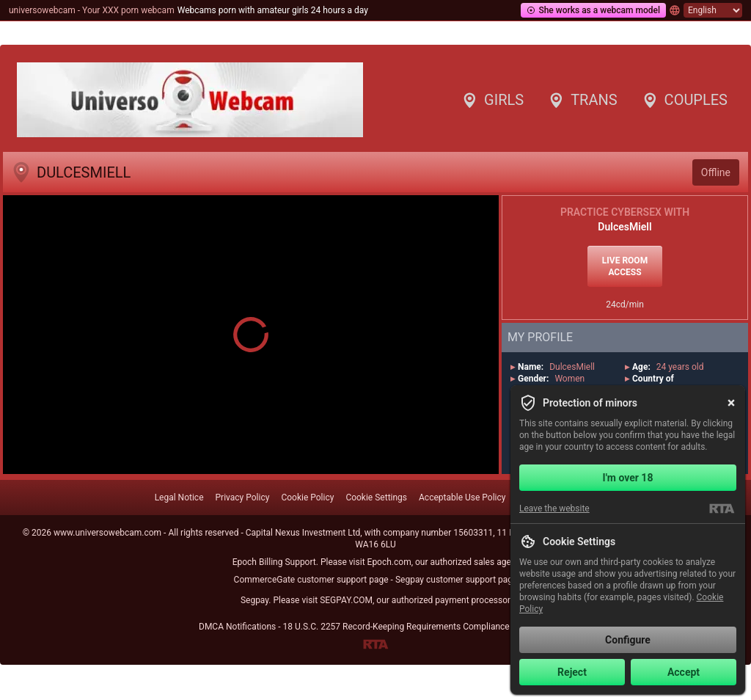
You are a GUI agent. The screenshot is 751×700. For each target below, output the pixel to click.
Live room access (625, 266)
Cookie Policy (307, 497)
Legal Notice (179, 497)
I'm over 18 (628, 478)
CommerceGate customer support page (311, 580)
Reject (572, 672)
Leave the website (554, 508)
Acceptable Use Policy (462, 497)
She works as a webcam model (593, 10)
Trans (582, 100)
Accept (684, 672)
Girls (492, 100)
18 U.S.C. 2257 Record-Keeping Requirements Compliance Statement (417, 627)
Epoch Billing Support (274, 562)
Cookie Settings (376, 497)
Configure (628, 640)
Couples (684, 100)
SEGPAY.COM (346, 600)
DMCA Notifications (237, 627)
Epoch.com (389, 562)
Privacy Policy (243, 497)
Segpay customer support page (457, 580)
